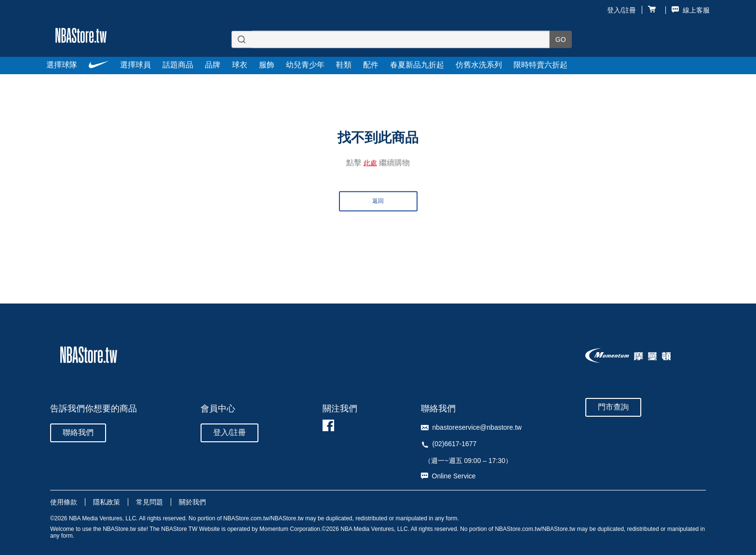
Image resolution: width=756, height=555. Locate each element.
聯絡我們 (78, 432)
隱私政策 (107, 502)
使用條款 (64, 502)
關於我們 (192, 502)
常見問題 (149, 502)
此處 (370, 162)
